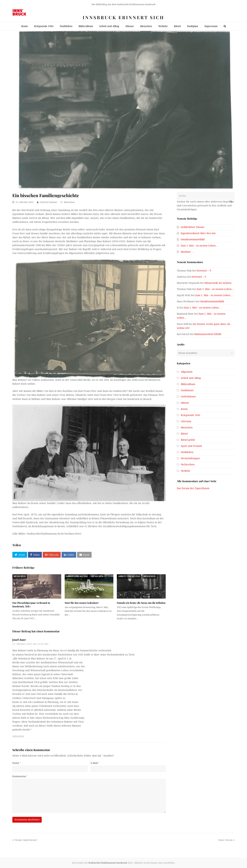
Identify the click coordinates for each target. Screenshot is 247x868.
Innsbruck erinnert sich (123, 17)
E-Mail (95, 763)
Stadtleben (187, 452)
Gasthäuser (187, 390)
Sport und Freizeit (191, 446)
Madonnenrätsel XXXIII (208, 334)
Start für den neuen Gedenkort (82, 603)
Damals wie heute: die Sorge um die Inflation (141, 603)
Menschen (69, 202)
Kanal (184, 409)
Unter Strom (226, 840)
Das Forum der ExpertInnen (193, 488)
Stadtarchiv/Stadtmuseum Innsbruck (108, 863)
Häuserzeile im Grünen (218, 283)
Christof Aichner (48, 202)
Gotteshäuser (188, 396)
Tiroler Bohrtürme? (25, 840)
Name (17, 763)
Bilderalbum (188, 384)
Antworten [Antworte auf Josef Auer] (18, 736)
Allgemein (187, 372)
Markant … (187, 252)
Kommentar (20, 776)
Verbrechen (188, 464)
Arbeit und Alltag (77, 576)
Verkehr (186, 471)
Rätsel (184, 434)
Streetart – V (204, 271)
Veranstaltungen (190, 458)
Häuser (185, 403)
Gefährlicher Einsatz (192, 227)
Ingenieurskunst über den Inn (198, 233)
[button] (20, 555)
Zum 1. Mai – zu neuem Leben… (199, 246)
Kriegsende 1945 (190, 415)
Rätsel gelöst (188, 440)
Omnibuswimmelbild (193, 239)
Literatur (186, 421)
